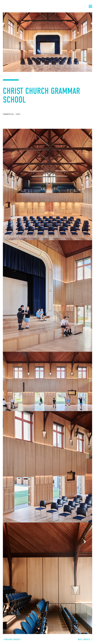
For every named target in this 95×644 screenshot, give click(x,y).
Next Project (85, 640)
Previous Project (12, 640)
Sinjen (10, 6)
